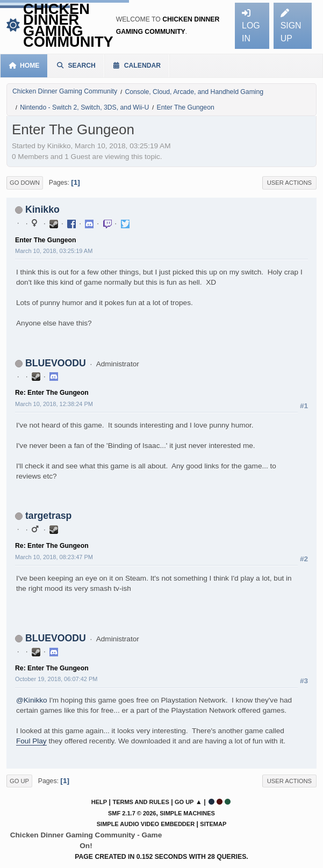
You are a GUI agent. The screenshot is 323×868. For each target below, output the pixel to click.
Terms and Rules (141, 802)
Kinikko (42, 209)
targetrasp (48, 516)
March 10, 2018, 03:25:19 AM (54, 251)
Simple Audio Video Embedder (146, 824)
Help (99, 802)
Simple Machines (187, 813)
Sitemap (213, 824)
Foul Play (31, 741)
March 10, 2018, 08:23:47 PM (54, 557)
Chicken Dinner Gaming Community (68, 25)
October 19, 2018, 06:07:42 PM (56, 679)
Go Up (19, 781)
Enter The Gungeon (46, 240)
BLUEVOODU (56, 363)
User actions (289, 183)
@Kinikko (32, 700)
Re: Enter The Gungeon (52, 393)
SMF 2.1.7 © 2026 (132, 813)
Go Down (25, 183)
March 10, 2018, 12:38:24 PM (54, 404)
